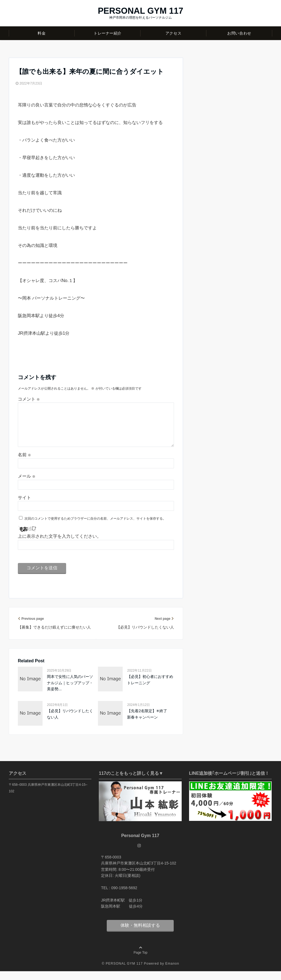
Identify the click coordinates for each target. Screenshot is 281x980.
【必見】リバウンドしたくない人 (70, 723)
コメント (29, 399)
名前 (24, 464)
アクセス (173, 33)
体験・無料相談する (140, 934)
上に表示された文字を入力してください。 (60, 545)
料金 (42, 33)
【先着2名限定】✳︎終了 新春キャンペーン (149, 723)
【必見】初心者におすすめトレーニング (150, 688)
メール (27, 485)
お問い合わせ (239, 33)
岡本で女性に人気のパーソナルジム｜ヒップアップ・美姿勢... (70, 692)
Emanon (172, 972)
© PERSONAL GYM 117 (122, 972)
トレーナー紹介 (108, 33)
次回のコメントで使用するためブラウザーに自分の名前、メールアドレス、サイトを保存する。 (95, 527)
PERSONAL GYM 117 (140, 11)
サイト (24, 506)
